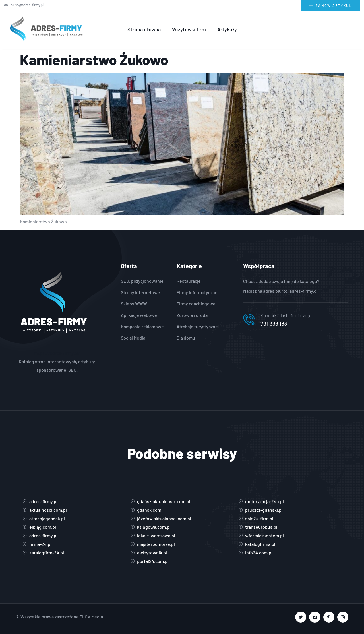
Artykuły (227, 29)
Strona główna (144, 29)
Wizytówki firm (189, 29)
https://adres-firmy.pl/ (57, 353)
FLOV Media (91, 617)
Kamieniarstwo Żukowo (94, 59)
